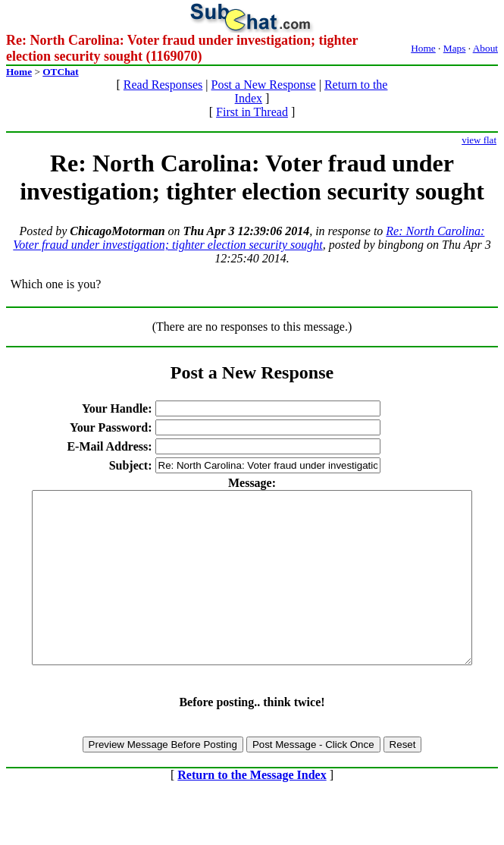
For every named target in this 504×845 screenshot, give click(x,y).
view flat (479, 140)
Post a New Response (263, 85)
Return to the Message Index (252, 809)
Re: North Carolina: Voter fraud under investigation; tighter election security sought (249, 238)
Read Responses (163, 85)
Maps (455, 48)
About (485, 48)
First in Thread (252, 112)
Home (423, 48)
